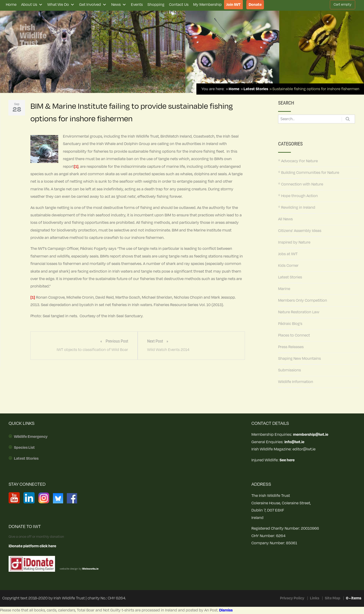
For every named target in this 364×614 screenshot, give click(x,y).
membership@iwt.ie (311, 435)
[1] (76, 167)
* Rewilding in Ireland (297, 208)
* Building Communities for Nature (309, 173)
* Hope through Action (298, 196)
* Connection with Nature (301, 184)
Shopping (156, 5)
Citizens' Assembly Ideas (300, 231)
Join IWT (233, 5)
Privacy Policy (292, 598)
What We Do (61, 5)
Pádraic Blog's (290, 324)
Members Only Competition (303, 300)
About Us (32, 5)
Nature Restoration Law (299, 312)
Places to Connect (294, 335)
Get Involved (93, 5)
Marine (284, 289)
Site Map (333, 598)
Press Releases (291, 347)
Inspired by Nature (294, 242)
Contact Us (179, 5)
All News (285, 219)
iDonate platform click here (32, 546)
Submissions (289, 370)
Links (315, 598)
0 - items (354, 598)
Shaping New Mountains (299, 359)
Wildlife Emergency (31, 437)
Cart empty (343, 5)
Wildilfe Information (296, 382)
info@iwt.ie (294, 442)
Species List (24, 448)
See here (287, 460)
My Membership (207, 5)
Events (137, 5)
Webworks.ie (90, 569)
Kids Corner (288, 266)
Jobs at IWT (288, 254)
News (119, 5)
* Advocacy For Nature (298, 161)
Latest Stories (290, 277)
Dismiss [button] (226, 610)
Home (11, 5)
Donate (255, 5)
